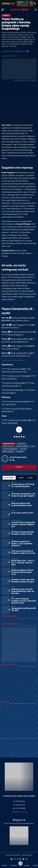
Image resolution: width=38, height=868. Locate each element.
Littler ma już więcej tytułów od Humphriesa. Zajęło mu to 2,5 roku (23, 552)
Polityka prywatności (13, 855)
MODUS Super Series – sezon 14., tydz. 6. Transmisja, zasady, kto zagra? (23, 563)
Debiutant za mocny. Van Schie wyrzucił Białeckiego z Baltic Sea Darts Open (23, 591)
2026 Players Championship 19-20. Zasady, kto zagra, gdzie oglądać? (23, 495)
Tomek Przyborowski (18, 51)
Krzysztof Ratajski (22, 446)
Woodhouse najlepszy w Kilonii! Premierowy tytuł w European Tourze (22, 572)
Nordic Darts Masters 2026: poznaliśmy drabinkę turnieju (21, 504)
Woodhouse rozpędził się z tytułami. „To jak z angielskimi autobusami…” (22, 543)
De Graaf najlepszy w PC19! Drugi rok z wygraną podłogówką (23, 485)
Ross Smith (20, 452)
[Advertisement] (19, 103)
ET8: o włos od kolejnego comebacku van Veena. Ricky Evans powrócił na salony (24, 601)
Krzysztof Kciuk (8, 446)
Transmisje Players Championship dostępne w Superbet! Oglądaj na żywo (23, 524)
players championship (10, 449)
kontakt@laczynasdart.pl (19, 812)
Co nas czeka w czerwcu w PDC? (22, 513)
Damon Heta (21, 444)
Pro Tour (23, 449)
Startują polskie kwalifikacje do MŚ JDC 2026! (24, 609)
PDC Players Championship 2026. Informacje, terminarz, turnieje (23, 533)
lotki (33, 446)
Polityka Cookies (27, 855)
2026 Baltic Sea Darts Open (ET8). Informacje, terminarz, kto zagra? (23, 581)
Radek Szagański (8, 452)
